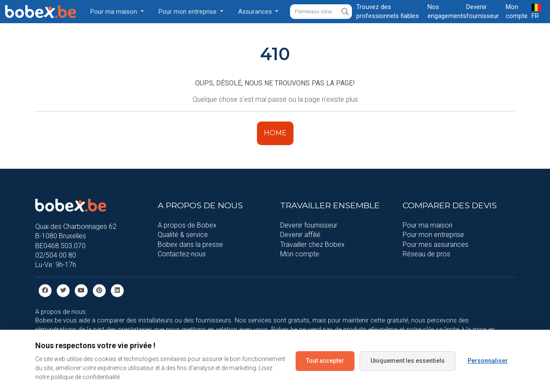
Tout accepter (325, 361)
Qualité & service (183, 235)
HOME (275, 133)
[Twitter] (63, 290)
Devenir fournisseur (309, 225)
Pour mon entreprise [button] (188, 12)
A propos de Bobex (187, 225)
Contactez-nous (182, 254)
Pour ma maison (428, 225)
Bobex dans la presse (190, 245)
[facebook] (45, 290)
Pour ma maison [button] (115, 12)
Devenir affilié (300, 235)
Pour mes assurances (435, 245)
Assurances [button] (256, 12)
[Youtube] (81, 290)
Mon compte (300, 254)
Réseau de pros (426, 254)
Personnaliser (488, 361)
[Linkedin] (117, 290)
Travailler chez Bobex (312, 245)
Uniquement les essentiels (408, 361)
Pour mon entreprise (433, 235)
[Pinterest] (99, 290)
